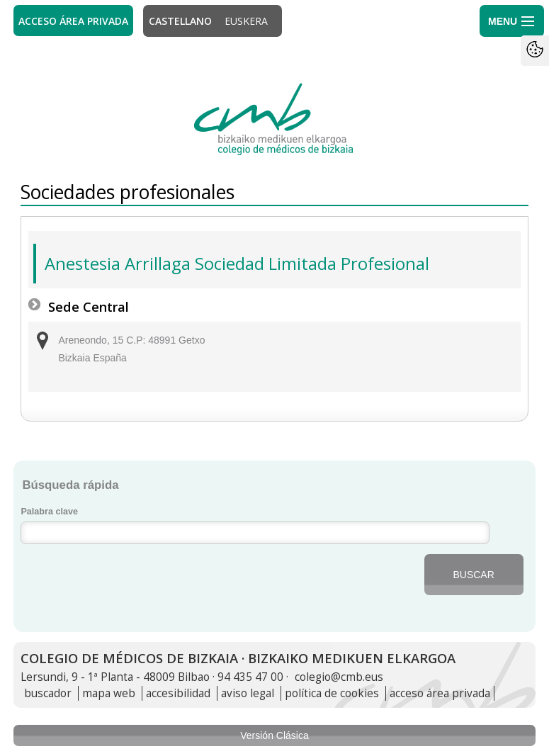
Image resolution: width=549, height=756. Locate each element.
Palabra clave (49, 512)
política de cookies (332, 693)
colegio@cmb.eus (339, 677)
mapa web (109, 693)
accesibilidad (178, 693)
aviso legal (248, 693)
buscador (48, 693)
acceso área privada (440, 693)
